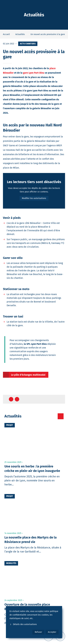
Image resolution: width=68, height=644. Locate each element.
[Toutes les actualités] (61, 416)
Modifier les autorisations (34, 198)
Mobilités (11, 563)
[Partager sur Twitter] (17, 399)
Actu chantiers (28, 44)
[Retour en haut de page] (60, 399)
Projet (10, 425)
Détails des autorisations (23, 624)
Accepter (52, 632)
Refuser (38, 632)
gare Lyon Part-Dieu (34, 73)
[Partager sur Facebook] (11, 399)
